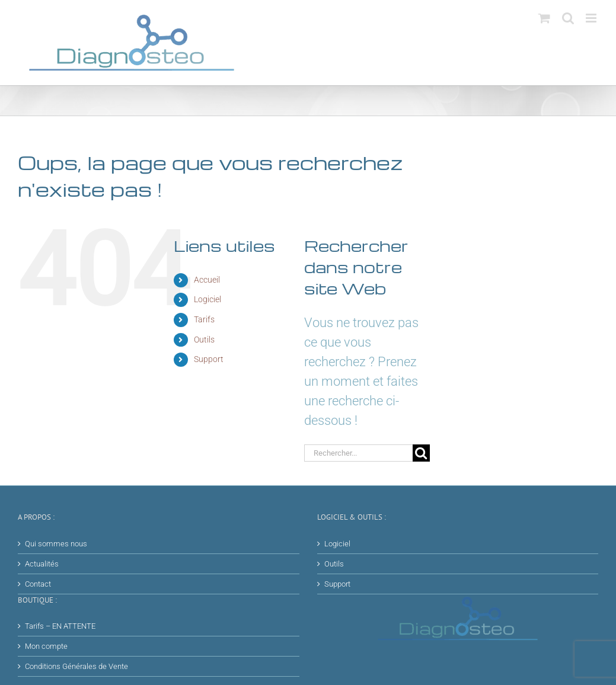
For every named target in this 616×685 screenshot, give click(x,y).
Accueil (207, 280)
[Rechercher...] (358, 453)
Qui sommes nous (56, 544)
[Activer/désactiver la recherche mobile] (568, 18)
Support (209, 359)
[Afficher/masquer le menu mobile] (592, 18)
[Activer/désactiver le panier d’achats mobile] (544, 18)
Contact (38, 584)
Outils (204, 340)
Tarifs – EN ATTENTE (60, 626)
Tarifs (204, 319)
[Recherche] (421, 453)
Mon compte (46, 646)
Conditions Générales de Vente (76, 666)
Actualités (42, 564)
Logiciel (208, 299)
